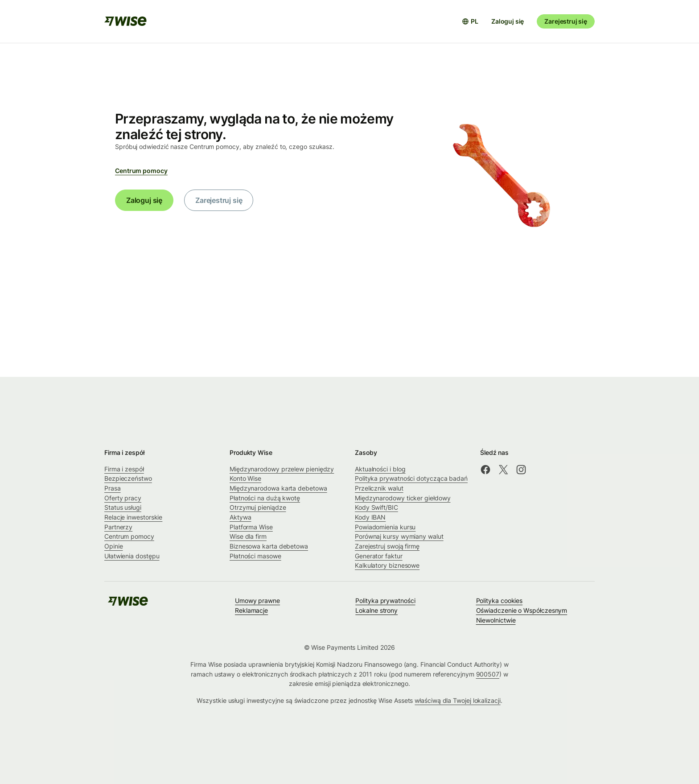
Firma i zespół (124, 469)
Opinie (114, 546)
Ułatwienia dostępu (132, 556)
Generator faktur (379, 556)
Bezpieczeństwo (128, 478)
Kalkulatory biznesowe (387, 565)
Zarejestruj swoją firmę (387, 546)
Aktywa (241, 517)
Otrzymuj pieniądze (258, 507)
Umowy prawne (257, 600)
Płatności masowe (255, 556)
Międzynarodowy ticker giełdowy (403, 498)
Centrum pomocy (141, 171)
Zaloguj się (508, 21)
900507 (488, 674)
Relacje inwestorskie (133, 517)
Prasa (113, 488)
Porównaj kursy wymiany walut (399, 536)
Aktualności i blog (380, 469)
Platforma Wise (251, 527)
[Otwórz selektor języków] (470, 21)
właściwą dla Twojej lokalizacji (457, 700)
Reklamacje (251, 610)
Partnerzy (118, 527)
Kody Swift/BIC (376, 507)
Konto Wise (245, 478)
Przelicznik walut (379, 488)
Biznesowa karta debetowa (269, 546)
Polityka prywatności (385, 600)
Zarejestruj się (566, 21)
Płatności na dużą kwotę (265, 498)
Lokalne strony (376, 610)
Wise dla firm (248, 536)
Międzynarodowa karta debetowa (278, 488)
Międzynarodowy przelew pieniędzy (282, 469)
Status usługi (123, 507)
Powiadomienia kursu (385, 527)
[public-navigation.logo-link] (128, 604)
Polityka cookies (500, 600)
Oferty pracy (123, 498)
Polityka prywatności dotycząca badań (411, 478)
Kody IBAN (370, 517)
